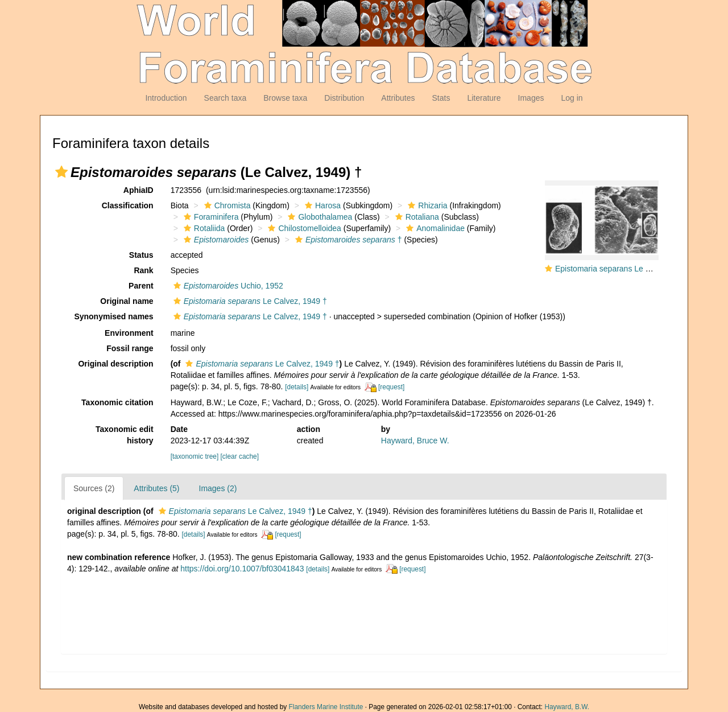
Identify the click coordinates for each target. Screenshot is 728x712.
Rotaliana (416, 217)
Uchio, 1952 (227, 286)
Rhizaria (426, 205)
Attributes (398, 98)
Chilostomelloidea (303, 228)
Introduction (166, 98)
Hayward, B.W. (567, 707)
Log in (572, 98)
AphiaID (138, 190)
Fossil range (130, 348)
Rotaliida (203, 228)
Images (531, 98)
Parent (141, 286)
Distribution (344, 98)
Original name (127, 301)
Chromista (226, 205)
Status (141, 255)
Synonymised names (113, 316)
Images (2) (218, 488)
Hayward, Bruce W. (415, 441)
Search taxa (226, 98)
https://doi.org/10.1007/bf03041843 (242, 569)
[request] (391, 387)
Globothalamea (318, 217)
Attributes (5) (156, 488)
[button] (61, 172)
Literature (484, 98)
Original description (115, 364)
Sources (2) (94, 488)
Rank (143, 270)
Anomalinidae (434, 228)
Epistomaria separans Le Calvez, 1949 (623, 269)
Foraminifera (210, 217)
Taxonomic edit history (125, 435)
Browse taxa (285, 98)
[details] (297, 387)
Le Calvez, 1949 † (249, 301)
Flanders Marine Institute (326, 707)
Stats (441, 98)
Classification (128, 205)
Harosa (321, 205)
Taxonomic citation (117, 402)
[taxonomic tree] (195, 456)
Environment (129, 333)
